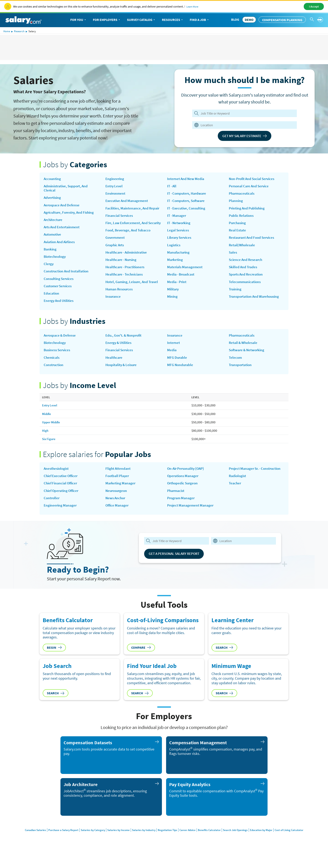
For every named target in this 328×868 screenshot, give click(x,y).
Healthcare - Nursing (122, 272)
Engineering (115, 179)
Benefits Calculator (211, 842)
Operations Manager (184, 486)
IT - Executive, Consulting (188, 217)
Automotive (53, 237)
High (45, 440)
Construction (54, 374)
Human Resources (120, 307)
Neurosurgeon (117, 502)
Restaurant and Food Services (253, 240)
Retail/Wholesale (243, 248)
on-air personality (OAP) (187, 479)
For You (78, 20)
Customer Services (59, 291)
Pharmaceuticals (242, 194)
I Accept (314, 6)
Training (236, 294)
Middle (47, 424)
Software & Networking (248, 359)
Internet (174, 352)
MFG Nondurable (181, 374)
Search (224, 659)
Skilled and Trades (244, 271)
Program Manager (182, 509)
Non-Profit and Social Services (254, 179)
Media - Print (178, 294)
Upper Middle (52, 432)
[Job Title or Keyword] (244, 113)
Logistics (174, 255)
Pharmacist (176, 502)
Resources (173, 20)
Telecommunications (246, 286)
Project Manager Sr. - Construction (246, 481)
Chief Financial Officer (61, 494)
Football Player (118, 486)
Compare (141, 659)
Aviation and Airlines (61, 245)
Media (172, 359)
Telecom (236, 367)
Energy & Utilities (120, 352)
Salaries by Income (115, 842)
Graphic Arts (115, 257)
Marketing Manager (121, 494)
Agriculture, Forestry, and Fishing (71, 214)
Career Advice (188, 842)
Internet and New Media (187, 186)
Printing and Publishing (248, 209)
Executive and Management (128, 202)
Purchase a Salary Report (57, 842)
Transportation (241, 374)
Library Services (180, 248)
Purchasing (238, 225)
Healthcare (114, 367)
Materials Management (186, 278)
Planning (236, 202)
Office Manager (117, 517)
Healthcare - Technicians (125, 287)
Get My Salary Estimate (245, 136)
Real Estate (238, 232)
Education (52, 298)
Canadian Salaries (28, 842)
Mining (173, 309)
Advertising (53, 199)
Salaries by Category (88, 842)
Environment (116, 194)
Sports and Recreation (247, 278)
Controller (52, 509)
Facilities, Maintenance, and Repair (128, 212)
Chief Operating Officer (62, 502)
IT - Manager (177, 225)
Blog (235, 19)
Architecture (54, 222)
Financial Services (120, 222)
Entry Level (115, 186)
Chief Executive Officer (62, 486)
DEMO (249, 20)
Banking (50, 252)
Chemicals (52, 367)
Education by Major (267, 842)
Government (116, 249)
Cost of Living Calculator (297, 842)
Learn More (192, 7)
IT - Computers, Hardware (188, 202)
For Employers (107, 20)
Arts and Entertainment (63, 229)
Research (19, 31)
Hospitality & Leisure (123, 374)
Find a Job (200, 20)
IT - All (172, 194)
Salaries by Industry (142, 842)
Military (173, 301)
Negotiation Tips (167, 842)
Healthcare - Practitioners (127, 280)
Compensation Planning (282, 20)
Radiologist (238, 491)
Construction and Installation (68, 275)
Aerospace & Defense (61, 344)
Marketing (175, 271)
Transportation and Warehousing (256, 301)
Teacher (235, 498)
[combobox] (242, 125)
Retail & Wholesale (244, 352)
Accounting (53, 179)
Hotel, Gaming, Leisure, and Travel (128, 297)
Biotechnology (56, 260)
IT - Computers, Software (187, 209)
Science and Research (246, 263)
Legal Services (179, 240)
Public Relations (242, 217)
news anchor (116, 509)
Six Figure (49, 449)
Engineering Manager (61, 517)
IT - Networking (180, 232)
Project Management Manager (191, 517)
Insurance (175, 179)
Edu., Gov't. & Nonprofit (125, 344)
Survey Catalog (141, 20)
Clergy (49, 268)
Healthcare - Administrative (128, 264)
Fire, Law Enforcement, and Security (128, 232)
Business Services (58, 359)
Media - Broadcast (182, 286)
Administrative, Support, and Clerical (68, 189)
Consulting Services (60, 283)
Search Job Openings (239, 842)
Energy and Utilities (60, 306)
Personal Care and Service (250, 186)
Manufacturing (179, 263)
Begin (54, 659)
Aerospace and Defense (63, 206)
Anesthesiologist (57, 479)
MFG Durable (177, 367)
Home (7, 31)
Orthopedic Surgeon (184, 494)
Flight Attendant (119, 479)
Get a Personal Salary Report (177, 565)
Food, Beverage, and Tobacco (129, 241)
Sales (233, 255)
